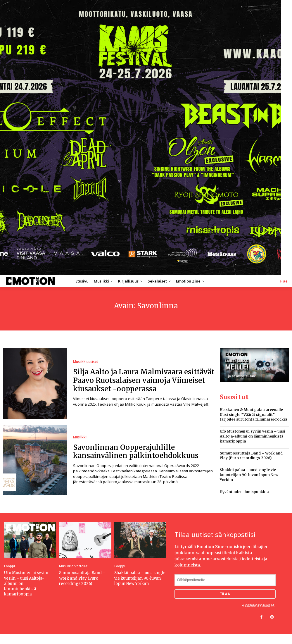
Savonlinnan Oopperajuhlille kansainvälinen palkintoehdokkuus (136, 452)
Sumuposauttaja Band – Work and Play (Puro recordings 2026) (251, 456)
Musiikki (80, 437)
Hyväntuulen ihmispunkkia (244, 492)
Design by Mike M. (260, 606)
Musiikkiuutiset (86, 362)
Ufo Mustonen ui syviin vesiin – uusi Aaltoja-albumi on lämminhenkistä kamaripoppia (253, 436)
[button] (284, 281)
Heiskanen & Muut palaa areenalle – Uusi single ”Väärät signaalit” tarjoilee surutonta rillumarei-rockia (254, 415)
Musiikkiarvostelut (73, 566)
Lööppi (9, 566)
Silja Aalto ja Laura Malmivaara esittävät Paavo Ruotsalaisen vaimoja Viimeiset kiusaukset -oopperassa (144, 380)
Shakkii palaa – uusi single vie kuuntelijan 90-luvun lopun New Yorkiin (249, 475)
